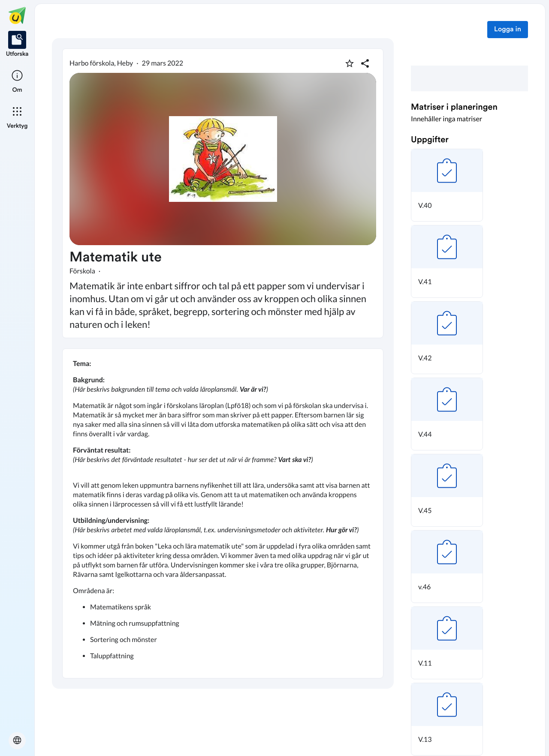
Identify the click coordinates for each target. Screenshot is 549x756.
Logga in (508, 30)
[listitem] (17, 45)
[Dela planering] (365, 63)
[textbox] (223, 513)
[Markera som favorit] (350, 63)
